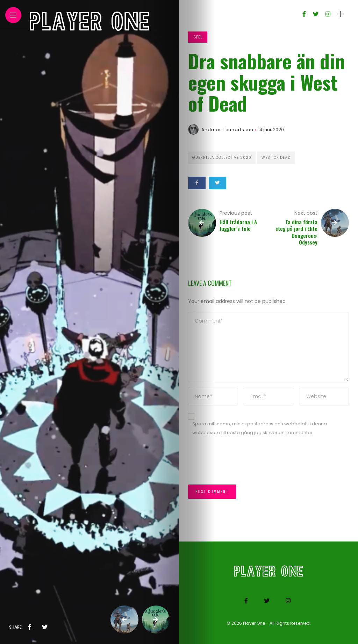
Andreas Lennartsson (227, 130)
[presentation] (241, 464)
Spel (198, 37)
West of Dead (276, 158)
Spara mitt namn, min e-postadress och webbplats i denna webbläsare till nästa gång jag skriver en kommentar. (260, 428)
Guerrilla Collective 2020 (222, 158)
